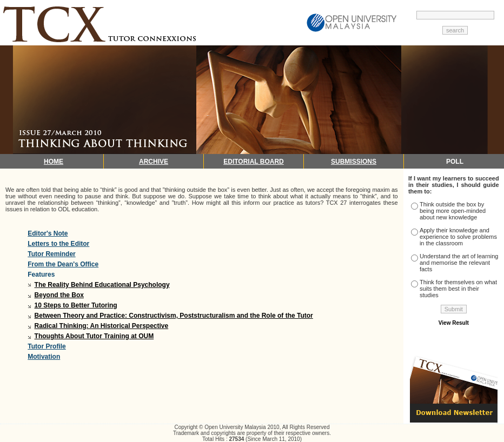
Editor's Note (48, 233)
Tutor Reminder (51, 254)
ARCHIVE (154, 162)
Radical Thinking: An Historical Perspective (102, 326)
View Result (454, 323)
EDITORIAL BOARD (254, 162)
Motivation (44, 357)
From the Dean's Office (63, 264)
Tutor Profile (47, 346)
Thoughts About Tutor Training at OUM (94, 336)
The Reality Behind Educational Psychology (102, 285)
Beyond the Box (59, 295)
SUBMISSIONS (354, 162)
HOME (54, 162)
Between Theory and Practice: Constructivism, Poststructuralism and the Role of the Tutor (174, 316)
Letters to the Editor (58, 244)
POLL (455, 162)
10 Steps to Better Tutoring (76, 305)
